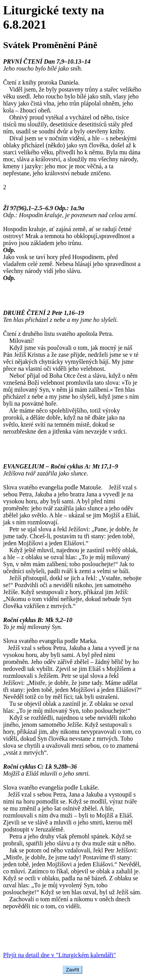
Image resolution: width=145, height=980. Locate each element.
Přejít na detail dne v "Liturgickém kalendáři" (60, 955)
